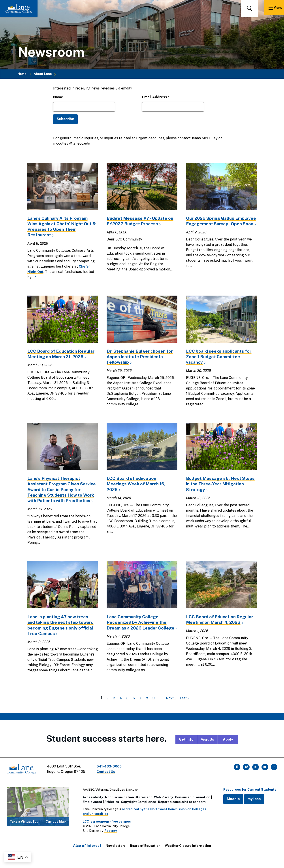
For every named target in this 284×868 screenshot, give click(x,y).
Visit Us (207, 751)
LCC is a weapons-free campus (105, 831)
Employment (91, 811)
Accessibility (91, 807)
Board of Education (145, 855)
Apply (228, 751)
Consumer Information (191, 807)
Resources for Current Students (248, 799)
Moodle (230, 808)
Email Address (156, 97)
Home (22, 74)
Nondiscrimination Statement (127, 807)
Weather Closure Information (188, 855)
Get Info (186, 751)
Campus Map (56, 831)
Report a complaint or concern (180, 811)
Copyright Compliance (137, 811)
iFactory (109, 840)
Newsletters (116, 855)
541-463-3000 (111, 777)
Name (58, 97)
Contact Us (108, 783)
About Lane (43, 74)
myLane (251, 808)
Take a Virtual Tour (25, 831)
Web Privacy (162, 807)
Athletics (110, 811)
